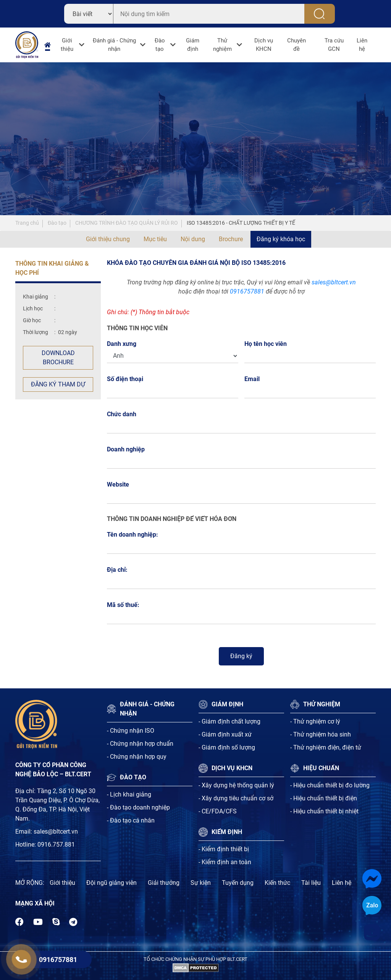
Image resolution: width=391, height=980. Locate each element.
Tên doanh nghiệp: (132, 535)
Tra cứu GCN (334, 45)
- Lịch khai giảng (129, 794)
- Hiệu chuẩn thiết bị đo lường (330, 785)
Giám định (193, 45)
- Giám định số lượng (227, 747)
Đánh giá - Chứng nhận (114, 45)
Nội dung (193, 239)
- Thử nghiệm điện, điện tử (326, 747)
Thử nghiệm (222, 45)
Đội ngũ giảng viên (111, 883)
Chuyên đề (296, 45)
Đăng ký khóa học (281, 239)
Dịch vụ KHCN (264, 45)
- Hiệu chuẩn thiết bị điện (324, 798)
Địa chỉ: (117, 570)
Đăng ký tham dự (58, 384)
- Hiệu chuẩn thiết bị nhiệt (324, 811)
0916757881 (247, 291)
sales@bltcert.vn (334, 282)
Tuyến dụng (238, 883)
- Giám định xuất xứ (225, 734)
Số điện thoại (127, 379)
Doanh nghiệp (126, 449)
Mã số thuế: (123, 605)
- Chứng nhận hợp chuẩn (140, 744)
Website (118, 484)
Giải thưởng (164, 883)
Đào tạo (160, 45)
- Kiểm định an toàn (225, 862)
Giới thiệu (67, 45)
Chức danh (122, 414)
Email (254, 379)
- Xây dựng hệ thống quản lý (236, 785)
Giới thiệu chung (108, 239)
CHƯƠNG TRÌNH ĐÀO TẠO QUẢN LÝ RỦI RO (127, 223)
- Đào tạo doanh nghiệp (138, 807)
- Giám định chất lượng (229, 721)
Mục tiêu (155, 239)
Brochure (231, 239)
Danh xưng (122, 344)
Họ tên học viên (268, 344)
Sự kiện (201, 883)
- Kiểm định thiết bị (224, 849)
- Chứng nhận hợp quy (137, 757)
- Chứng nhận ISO (131, 731)
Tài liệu (311, 883)
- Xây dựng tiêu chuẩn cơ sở (236, 798)
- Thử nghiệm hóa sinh (321, 734)
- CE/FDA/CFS (218, 811)
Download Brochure (58, 358)
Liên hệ (362, 45)
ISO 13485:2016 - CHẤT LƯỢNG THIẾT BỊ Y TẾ (241, 223)
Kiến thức (277, 883)
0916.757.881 (56, 845)
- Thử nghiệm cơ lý (315, 721)
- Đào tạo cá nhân (131, 820)
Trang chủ (27, 223)
